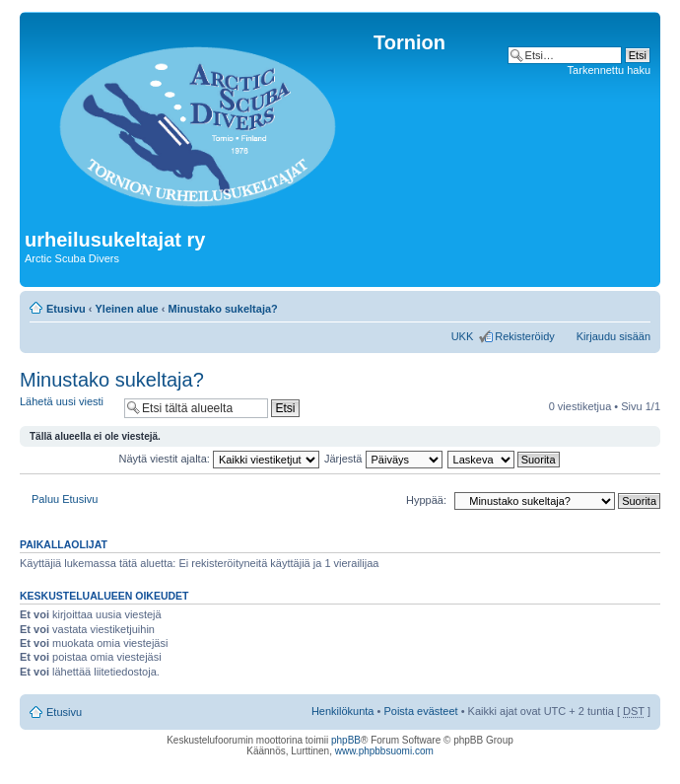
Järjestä (383, 459)
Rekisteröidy (525, 336)
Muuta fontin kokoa (636, 305)
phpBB (346, 740)
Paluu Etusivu (65, 499)
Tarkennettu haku (609, 70)
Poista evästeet (420, 711)
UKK (463, 336)
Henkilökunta (343, 711)
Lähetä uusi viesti (67, 408)
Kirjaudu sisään (613, 336)
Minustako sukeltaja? (223, 309)
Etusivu (66, 309)
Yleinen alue (127, 309)
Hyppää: (426, 500)
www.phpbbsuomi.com (384, 751)
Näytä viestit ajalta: (219, 459)
